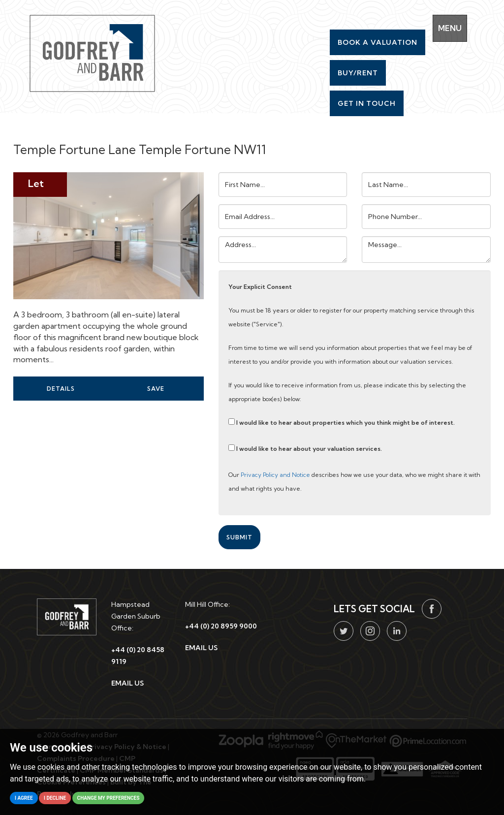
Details (61, 389)
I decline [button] (55, 798)
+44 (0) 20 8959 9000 (221, 626)
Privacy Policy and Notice (275, 475)
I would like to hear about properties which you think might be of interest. (342, 422)
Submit (239, 537)
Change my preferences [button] (109, 798)
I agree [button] (24, 798)
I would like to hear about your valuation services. (305, 448)
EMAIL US (127, 683)
